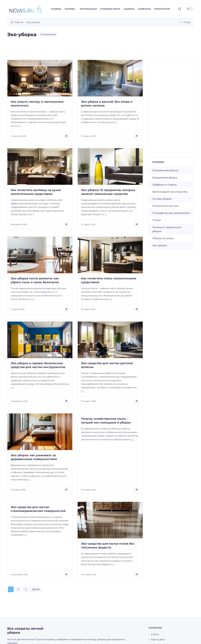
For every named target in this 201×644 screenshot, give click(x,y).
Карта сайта (158, 640)
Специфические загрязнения (171, 213)
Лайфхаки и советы (165, 185)
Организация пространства (170, 192)
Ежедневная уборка (165, 178)
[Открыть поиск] (180, 9)
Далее (36, 589)
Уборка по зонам (163, 238)
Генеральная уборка (165, 170)
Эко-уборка (160, 245)
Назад (187, 22)
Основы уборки (162, 199)
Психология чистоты (165, 206)
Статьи (157, 220)
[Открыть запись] (40, 100)
